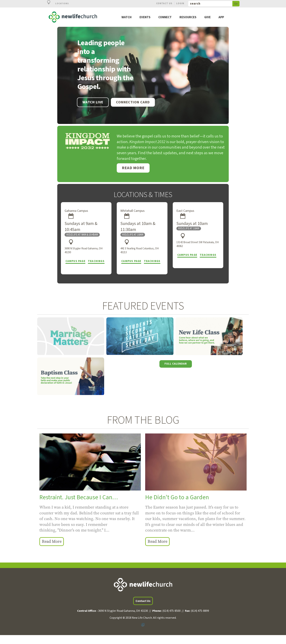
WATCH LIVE (93, 102)
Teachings (96, 261)
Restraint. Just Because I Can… (79, 497)
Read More (133, 168)
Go (236, 4)
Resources (188, 17)
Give (207, 17)
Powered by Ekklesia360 (143, 625)
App (221, 17)
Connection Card (133, 102)
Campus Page (75, 261)
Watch (126, 17)
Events (145, 17)
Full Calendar (176, 364)
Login (180, 3)
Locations (56, 4)
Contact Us (164, 3)
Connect (165, 17)
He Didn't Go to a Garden (177, 497)
